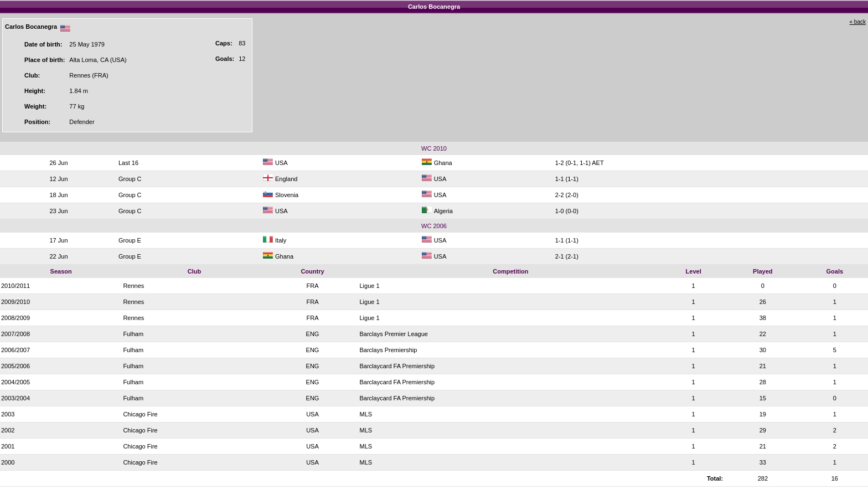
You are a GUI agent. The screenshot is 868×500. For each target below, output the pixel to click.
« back (858, 22)
